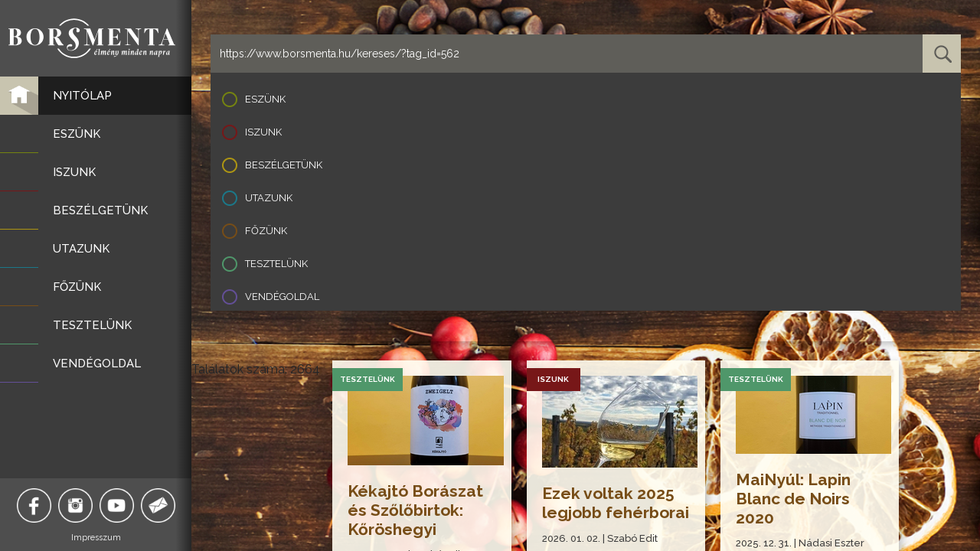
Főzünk (266, 231)
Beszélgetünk (284, 165)
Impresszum (96, 538)
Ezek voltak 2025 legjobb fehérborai (616, 503)
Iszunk (263, 132)
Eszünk (265, 99)
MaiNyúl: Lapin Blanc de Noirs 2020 (793, 499)
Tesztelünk (276, 264)
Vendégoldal (282, 297)
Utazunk (269, 198)
